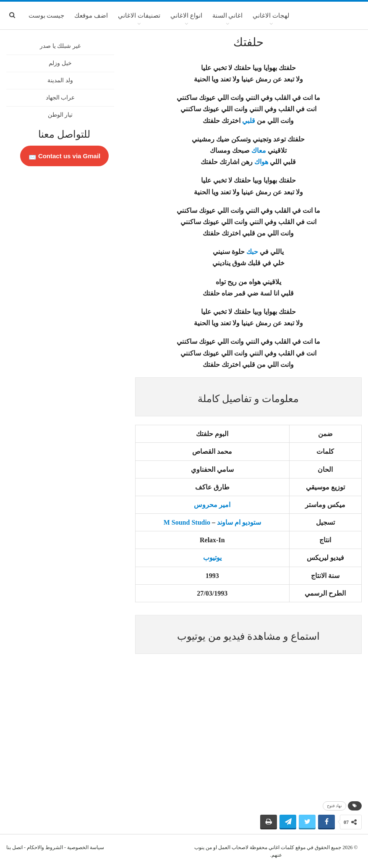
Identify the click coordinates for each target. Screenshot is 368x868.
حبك (252, 252)
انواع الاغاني (186, 16)
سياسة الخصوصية (86, 847)
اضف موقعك (91, 16)
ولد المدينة (60, 80)
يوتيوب (212, 558)
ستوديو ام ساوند (239, 522)
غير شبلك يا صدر (60, 46)
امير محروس (212, 505)
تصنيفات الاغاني (139, 16)
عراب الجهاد (60, 98)
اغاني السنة (228, 16)
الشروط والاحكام (45, 847)
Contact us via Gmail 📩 (65, 156)
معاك (259, 150)
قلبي (249, 121)
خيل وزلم (60, 63)
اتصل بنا (14, 847)
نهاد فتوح (335, 806)
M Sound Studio (187, 522)
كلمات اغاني (281, 847)
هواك (261, 162)
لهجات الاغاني (271, 16)
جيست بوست (47, 16)
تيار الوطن (60, 115)
